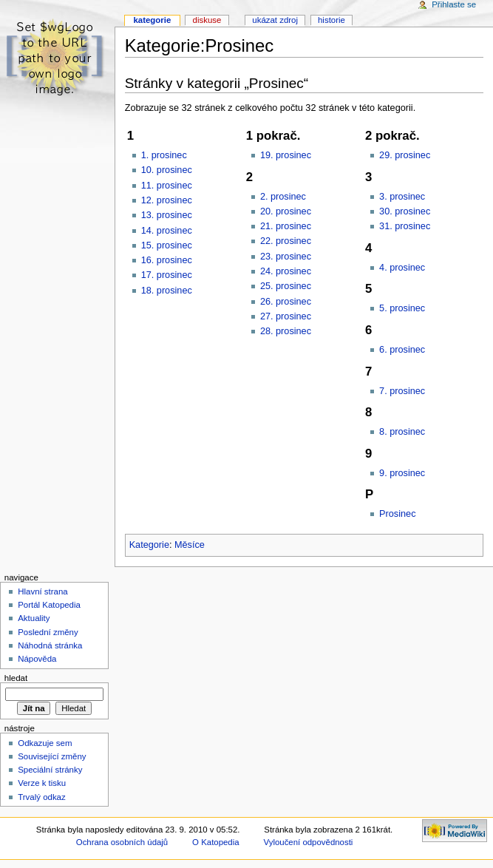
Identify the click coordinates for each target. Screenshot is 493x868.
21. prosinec (286, 226)
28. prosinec (286, 331)
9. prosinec (402, 473)
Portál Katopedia (49, 605)
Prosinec (397, 514)
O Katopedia (216, 842)
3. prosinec (402, 197)
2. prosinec (283, 197)
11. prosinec (167, 186)
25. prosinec (286, 286)
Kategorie (149, 545)
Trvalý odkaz (42, 797)
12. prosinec (167, 200)
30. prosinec (405, 211)
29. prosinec (405, 155)
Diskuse (207, 20)
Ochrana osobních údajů (122, 842)
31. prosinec (405, 226)
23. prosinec (286, 257)
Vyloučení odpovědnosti (309, 842)
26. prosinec (286, 302)
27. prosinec (286, 316)
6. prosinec (402, 350)
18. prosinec (167, 291)
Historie (331, 20)
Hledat (16, 678)
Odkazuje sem (45, 743)
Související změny (52, 756)
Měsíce (190, 545)
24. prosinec (286, 271)
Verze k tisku (42, 783)
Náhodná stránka (50, 645)
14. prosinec (167, 231)
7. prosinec (402, 391)
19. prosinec (286, 155)
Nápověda (37, 659)
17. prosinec (167, 275)
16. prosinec (167, 260)
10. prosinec (167, 170)
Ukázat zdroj (275, 20)
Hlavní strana (42, 591)
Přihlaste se (454, 4)
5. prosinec (402, 308)
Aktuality (34, 618)
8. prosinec (402, 432)
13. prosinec (167, 215)
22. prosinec (286, 241)
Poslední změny (48, 632)
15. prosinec (167, 245)
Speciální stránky (50, 770)
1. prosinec (164, 155)
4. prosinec (402, 268)
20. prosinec (286, 211)
